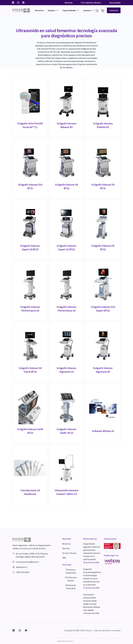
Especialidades (71, 10)
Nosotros (39, 10)
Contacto (114, 10)
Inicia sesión (115, 3)
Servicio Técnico (69, 553)
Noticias (69, 3)
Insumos (89, 10)
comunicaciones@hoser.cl (27, 562)
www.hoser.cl (22, 567)
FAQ (64, 558)
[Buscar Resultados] (97, 10)
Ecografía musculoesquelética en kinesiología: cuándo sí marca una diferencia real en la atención (92, 579)
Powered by (65, 641)
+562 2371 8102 (23, 572)
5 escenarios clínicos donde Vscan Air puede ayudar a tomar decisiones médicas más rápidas (92, 604)
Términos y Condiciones (71, 571)
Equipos (53, 10)
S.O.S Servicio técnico (91, 3)
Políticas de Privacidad (71, 587)
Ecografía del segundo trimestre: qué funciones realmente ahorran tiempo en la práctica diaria (92, 553)
